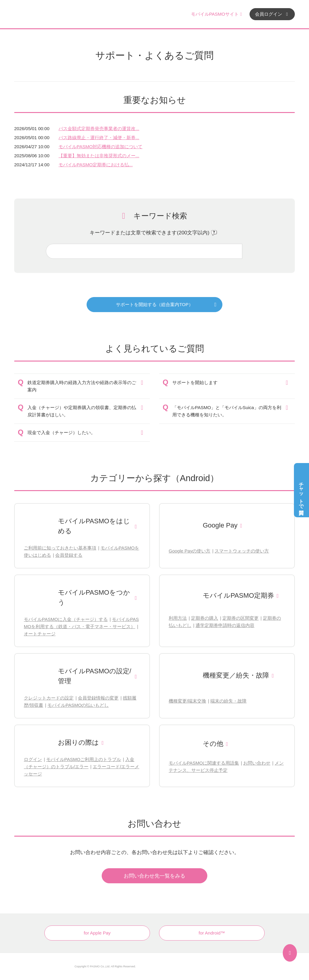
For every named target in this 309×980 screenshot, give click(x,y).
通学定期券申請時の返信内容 (225, 625)
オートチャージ (40, 634)
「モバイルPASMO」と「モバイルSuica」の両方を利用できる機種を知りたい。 (227, 411)
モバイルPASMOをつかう (94, 597)
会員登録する (69, 555)
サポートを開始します (195, 382)
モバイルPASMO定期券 (238, 595)
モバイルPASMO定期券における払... (96, 165)
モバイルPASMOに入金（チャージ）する (66, 619)
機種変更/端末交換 (187, 701)
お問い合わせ (257, 763)
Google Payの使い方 (190, 551)
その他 (213, 744)
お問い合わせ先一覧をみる (154, 876)
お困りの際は (78, 742)
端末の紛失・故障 (228, 701)
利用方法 (178, 618)
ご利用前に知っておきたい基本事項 (60, 548)
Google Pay (220, 525)
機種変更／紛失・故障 (236, 675)
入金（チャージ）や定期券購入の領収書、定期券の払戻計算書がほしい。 (82, 411)
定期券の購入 (205, 618)
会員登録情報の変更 (98, 698)
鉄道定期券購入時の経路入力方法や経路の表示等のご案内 (82, 386)
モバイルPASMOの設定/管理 (95, 676)
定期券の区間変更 (241, 618)
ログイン (33, 759)
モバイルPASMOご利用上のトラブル (84, 759)
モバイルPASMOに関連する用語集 (204, 763)
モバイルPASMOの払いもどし (78, 705)
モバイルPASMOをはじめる (94, 526)
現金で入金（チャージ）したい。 (61, 432)
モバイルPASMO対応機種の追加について (100, 147)
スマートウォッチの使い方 (242, 551)
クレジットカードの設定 (49, 698)
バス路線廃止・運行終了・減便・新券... (99, 138)
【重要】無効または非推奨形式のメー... (99, 156)
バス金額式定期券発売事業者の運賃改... (99, 128)
